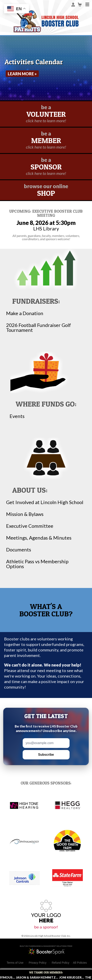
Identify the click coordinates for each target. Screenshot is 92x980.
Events (17, 416)
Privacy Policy (38, 963)
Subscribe (46, 755)
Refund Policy (60, 963)
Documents (19, 550)
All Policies (80, 963)
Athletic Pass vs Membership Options (37, 564)
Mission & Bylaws (25, 514)
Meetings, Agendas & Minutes (39, 538)
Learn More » (22, 74)
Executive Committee (30, 526)
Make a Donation (25, 313)
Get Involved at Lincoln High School (45, 502)
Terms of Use (15, 963)
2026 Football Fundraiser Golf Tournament (39, 328)
